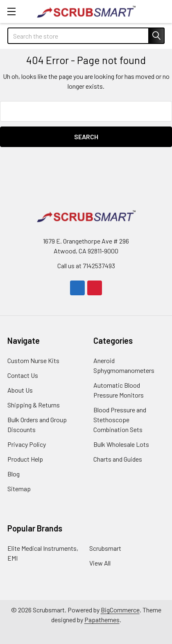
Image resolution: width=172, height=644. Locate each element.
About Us (20, 390)
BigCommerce (120, 610)
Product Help (25, 459)
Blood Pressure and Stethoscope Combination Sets (120, 420)
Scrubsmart (105, 548)
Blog (14, 474)
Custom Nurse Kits (33, 360)
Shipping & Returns (34, 405)
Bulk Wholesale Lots (121, 444)
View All (100, 563)
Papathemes (102, 620)
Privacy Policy (27, 444)
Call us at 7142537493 (86, 266)
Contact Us (23, 375)
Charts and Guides (118, 459)
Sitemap (19, 489)
